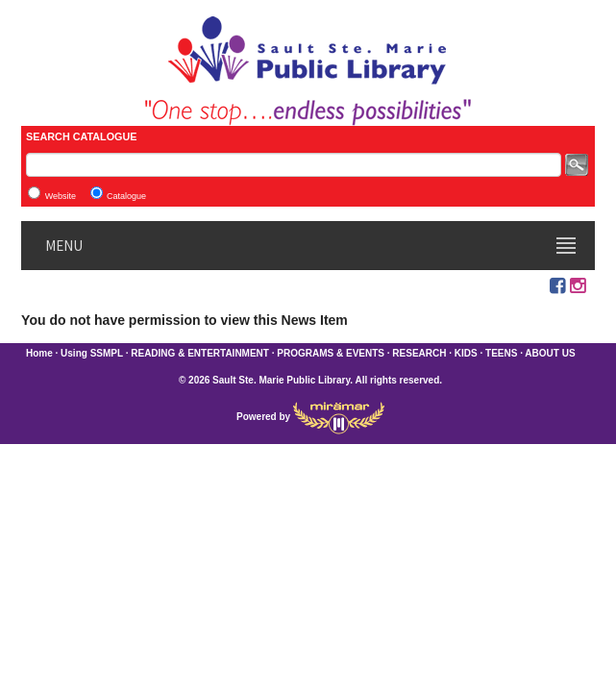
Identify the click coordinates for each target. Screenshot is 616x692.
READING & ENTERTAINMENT (200, 353)
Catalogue (126, 196)
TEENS (501, 353)
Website (61, 196)
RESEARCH (419, 353)
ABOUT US (550, 353)
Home (39, 353)
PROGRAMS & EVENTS (331, 353)
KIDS (466, 353)
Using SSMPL (92, 353)
